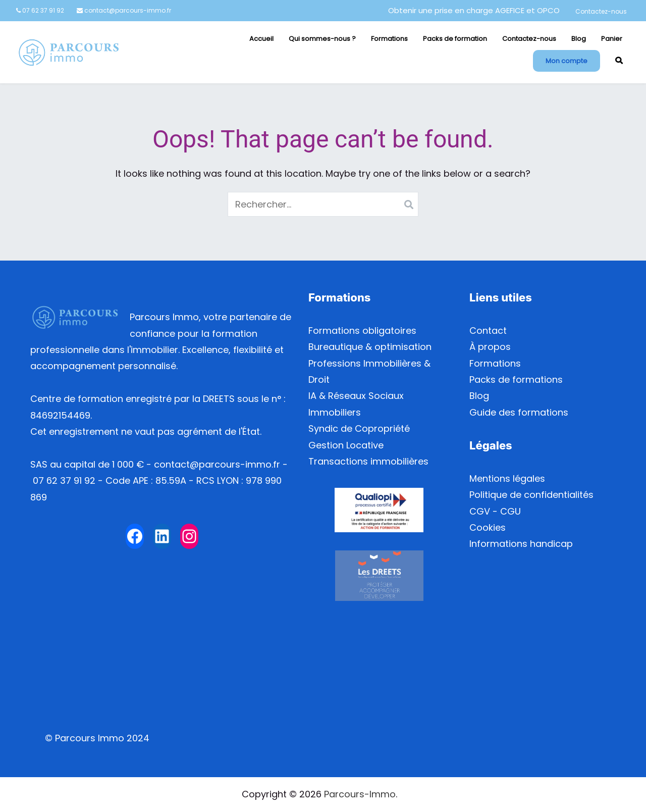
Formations (389, 39)
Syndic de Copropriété (359, 428)
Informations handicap (521, 544)
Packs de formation (455, 39)
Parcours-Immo (360, 794)
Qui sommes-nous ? (322, 39)
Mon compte (567, 61)
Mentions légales (507, 478)
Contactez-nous (601, 11)
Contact (488, 331)
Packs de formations (516, 379)
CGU (510, 511)
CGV (480, 511)
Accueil (261, 39)
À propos (490, 347)
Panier (612, 39)
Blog (579, 39)
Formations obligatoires (362, 331)
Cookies (488, 527)
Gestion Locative (346, 445)
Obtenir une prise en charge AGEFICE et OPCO (474, 10)
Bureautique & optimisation (370, 347)
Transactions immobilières (368, 461)
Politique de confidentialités (531, 495)
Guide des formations (519, 412)
